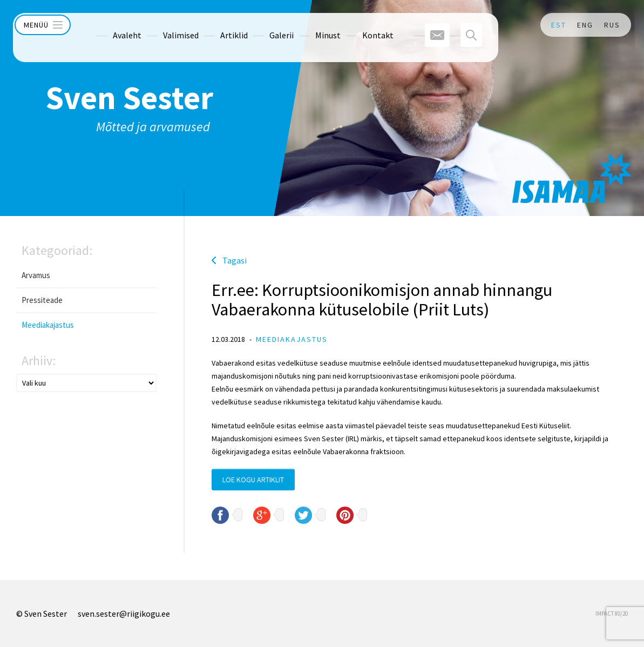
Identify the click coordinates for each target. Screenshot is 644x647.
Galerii (261, 25)
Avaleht (107, 25)
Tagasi (235, 260)
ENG (585, 25)
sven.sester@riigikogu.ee (124, 614)
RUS (612, 25)
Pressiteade (42, 300)
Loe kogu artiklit (253, 480)
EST (559, 25)
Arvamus (36, 275)
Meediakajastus (48, 325)
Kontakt (357, 25)
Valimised (160, 25)
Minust (307, 25)
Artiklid (213, 25)
